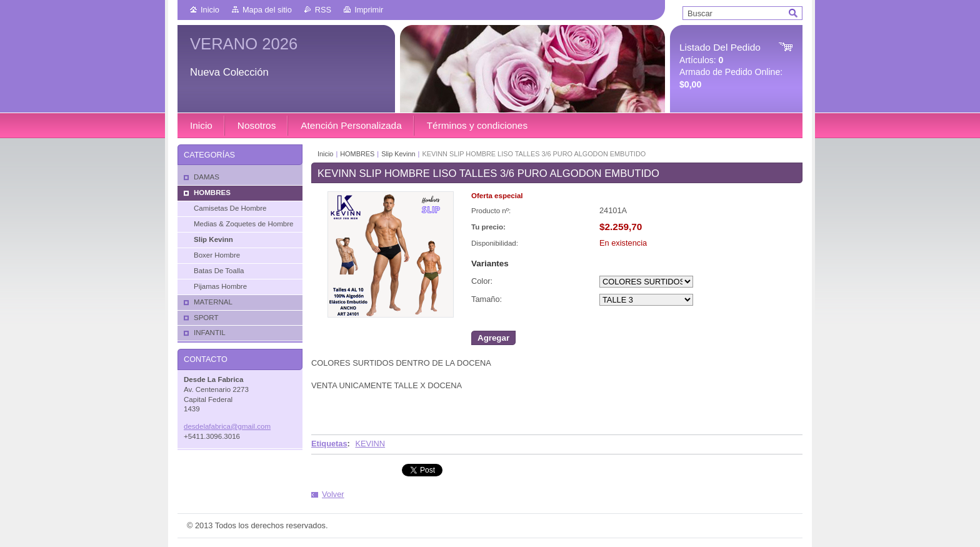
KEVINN (370, 444)
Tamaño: (487, 299)
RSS (323, 10)
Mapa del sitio (267, 10)
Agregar (493, 338)
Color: (482, 281)
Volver (333, 494)
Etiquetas (329, 444)
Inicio (210, 10)
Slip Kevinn (398, 154)
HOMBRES (357, 154)
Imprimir (369, 10)
